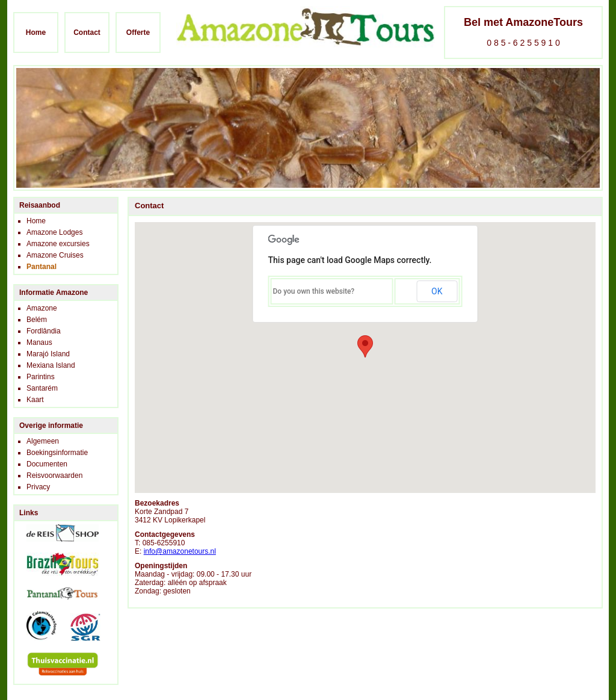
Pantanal (42, 267)
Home (36, 33)
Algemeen (43, 441)
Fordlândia (44, 331)
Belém (37, 320)
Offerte (138, 33)
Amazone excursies (58, 244)
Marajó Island (48, 354)
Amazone (42, 308)
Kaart (35, 400)
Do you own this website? (314, 291)
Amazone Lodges (54, 232)
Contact (87, 33)
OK (437, 291)
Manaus (39, 342)
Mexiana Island (51, 365)
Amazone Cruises (55, 255)
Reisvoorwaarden (54, 475)
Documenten (47, 464)
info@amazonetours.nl (180, 551)
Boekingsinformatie (57, 453)
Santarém (42, 388)
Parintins (41, 377)
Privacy (38, 487)
